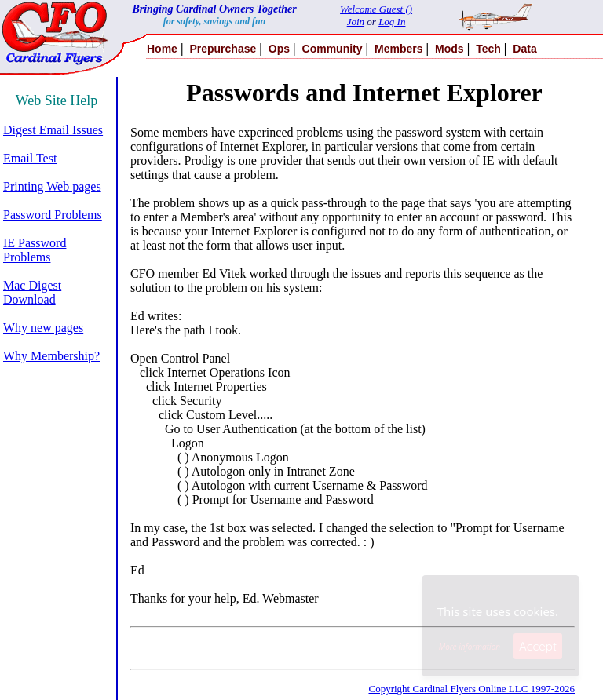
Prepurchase (223, 49)
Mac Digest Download (32, 292)
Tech (488, 49)
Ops (279, 49)
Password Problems (53, 215)
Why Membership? (51, 356)
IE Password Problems (35, 250)
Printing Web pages (52, 186)
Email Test (30, 158)
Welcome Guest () (376, 9)
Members (398, 49)
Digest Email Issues (53, 130)
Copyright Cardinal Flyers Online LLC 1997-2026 (471, 689)
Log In (392, 22)
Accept (538, 646)
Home (162, 49)
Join (356, 22)
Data (524, 49)
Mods (450, 49)
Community (333, 49)
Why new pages (43, 328)
